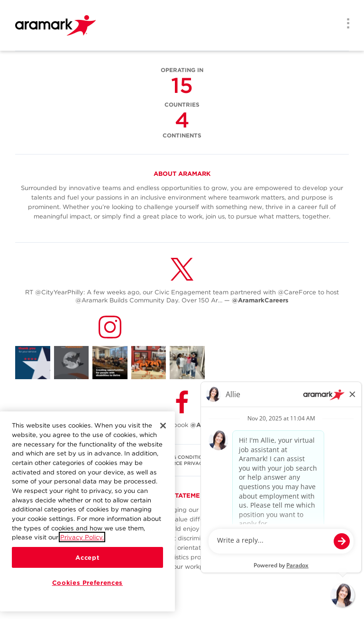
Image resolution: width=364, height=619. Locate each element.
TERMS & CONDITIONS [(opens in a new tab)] (182, 457)
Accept (87, 557)
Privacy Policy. (82, 537)
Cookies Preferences (87, 583)
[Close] (163, 426)
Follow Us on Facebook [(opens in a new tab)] (182, 425)
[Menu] (345, 25)
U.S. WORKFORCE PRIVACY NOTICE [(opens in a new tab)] (182, 463)
